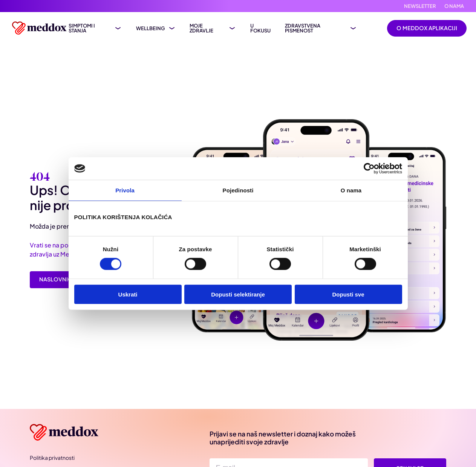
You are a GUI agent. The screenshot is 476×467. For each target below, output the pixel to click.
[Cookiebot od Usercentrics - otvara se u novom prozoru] (369, 169)
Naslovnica (57, 279)
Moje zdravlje (201, 28)
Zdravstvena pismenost (303, 28)
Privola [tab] (125, 190)
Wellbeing (151, 28)
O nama (454, 6)
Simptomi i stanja (82, 28)
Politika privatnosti (52, 458)
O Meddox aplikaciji (427, 28)
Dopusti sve (348, 294)
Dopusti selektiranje (238, 294)
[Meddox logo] (40, 28)
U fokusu (260, 28)
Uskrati (128, 294)
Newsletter (420, 6)
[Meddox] (65, 432)
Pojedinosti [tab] (238, 190)
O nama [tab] (351, 190)
